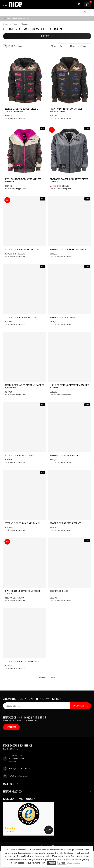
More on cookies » (75, 863)
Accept (52, 863)
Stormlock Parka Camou (20, 455)
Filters (47, 36)
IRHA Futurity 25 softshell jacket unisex (66, 110)
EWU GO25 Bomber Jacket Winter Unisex (69, 180)
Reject (62, 863)
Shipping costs (21, 118)
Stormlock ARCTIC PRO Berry (22, 661)
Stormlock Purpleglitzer (21, 317)
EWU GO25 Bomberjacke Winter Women (23, 180)
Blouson (24, 24)
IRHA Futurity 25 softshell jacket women (21, 110)
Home (6, 24)
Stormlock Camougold (63, 317)
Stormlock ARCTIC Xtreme (65, 523)
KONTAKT (11, 727)
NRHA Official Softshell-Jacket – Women (25, 386)
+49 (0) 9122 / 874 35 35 (19, 768)
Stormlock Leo (59, 591)
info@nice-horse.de (18, 776)
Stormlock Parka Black (64, 455)
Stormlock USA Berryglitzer (22, 249)
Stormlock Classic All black (23, 523)
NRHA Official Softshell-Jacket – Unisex (69, 386)
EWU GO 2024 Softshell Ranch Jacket (23, 592)
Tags (15, 24)
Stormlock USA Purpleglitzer (68, 249)
